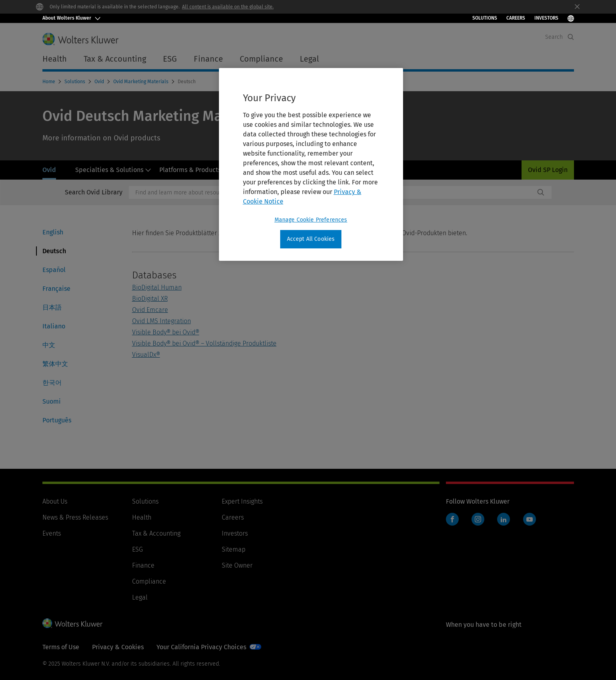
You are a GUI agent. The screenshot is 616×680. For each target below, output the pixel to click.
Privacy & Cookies (118, 647)
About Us (55, 501)
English (53, 232)
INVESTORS (546, 18)
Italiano (54, 326)
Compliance (149, 581)
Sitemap (234, 549)
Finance (143, 565)
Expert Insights (242, 501)
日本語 (52, 307)
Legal (309, 59)
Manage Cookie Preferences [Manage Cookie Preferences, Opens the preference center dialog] (311, 220)
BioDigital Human (157, 287)
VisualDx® (146, 355)
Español (54, 270)
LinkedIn (504, 519)
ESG (137, 549)
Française (56, 289)
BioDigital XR (150, 299)
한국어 (52, 383)
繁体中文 (55, 364)
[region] (311, 164)
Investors (235, 533)
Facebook (452, 519)
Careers (516, 18)
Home (49, 82)
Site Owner (237, 565)
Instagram (478, 519)
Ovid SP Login (548, 170)
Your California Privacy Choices (201, 647)
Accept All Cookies (311, 239)
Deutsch (54, 251)
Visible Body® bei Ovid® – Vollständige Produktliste (204, 343)
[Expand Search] (571, 37)
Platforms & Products (194, 170)
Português (57, 420)
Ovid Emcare (150, 310)
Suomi (52, 401)
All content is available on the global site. (228, 7)
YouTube (530, 519)
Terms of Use (61, 647)
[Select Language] (571, 18)
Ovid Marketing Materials (141, 82)
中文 (49, 345)
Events (52, 533)
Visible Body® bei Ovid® (166, 332)
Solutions (485, 18)
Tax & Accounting (156, 533)
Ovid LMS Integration (162, 321)
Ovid (100, 82)
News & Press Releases (75, 517)
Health (142, 517)
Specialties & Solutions (113, 170)
